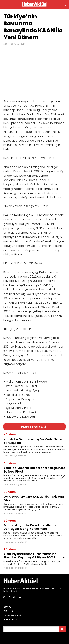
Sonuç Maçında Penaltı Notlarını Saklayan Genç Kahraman (30, 527)
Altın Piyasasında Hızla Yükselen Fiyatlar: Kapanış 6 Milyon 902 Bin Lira (34, 556)
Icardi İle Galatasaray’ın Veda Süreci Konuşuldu (34, 441)
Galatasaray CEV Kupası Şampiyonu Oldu (34, 498)
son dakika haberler (28, 588)
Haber (7, 588)
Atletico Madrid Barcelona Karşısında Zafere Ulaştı (34, 470)
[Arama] (62, 629)
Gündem (10, 435)
